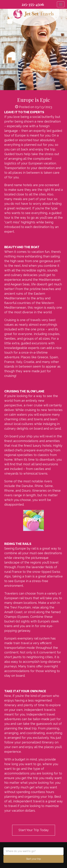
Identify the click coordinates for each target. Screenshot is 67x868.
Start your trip (33, 859)
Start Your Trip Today (34, 830)
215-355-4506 (33, 4)
